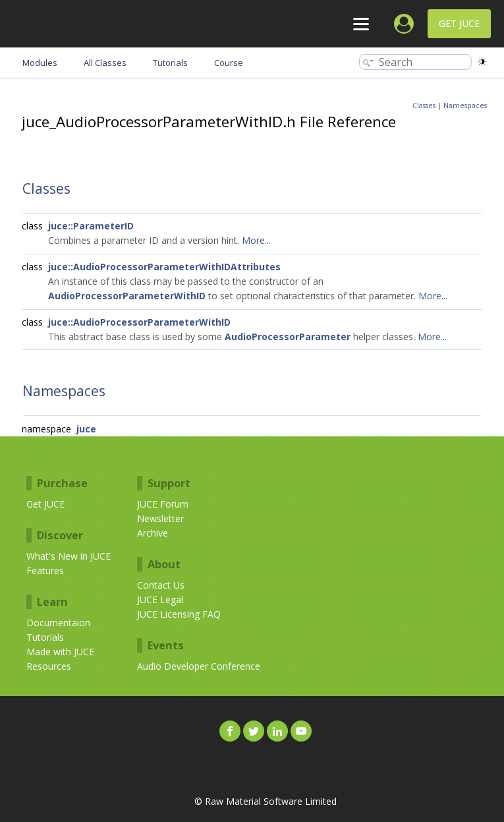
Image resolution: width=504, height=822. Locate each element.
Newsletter (160, 518)
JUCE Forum (163, 504)
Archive (153, 533)
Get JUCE (459, 23)
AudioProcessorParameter (288, 337)
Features (45, 571)
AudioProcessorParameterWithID (127, 296)
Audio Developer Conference (199, 666)
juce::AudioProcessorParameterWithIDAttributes (164, 267)
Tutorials (45, 637)
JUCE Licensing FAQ (179, 614)
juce (86, 429)
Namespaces (465, 105)
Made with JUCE (60, 652)
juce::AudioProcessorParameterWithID (139, 322)
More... (256, 240)
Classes (424, 105)
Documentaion (58, 623)
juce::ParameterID (91, 226)
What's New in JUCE (69, 556)
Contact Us (161, 585)
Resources (49, 666)
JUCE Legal (160, 600)
